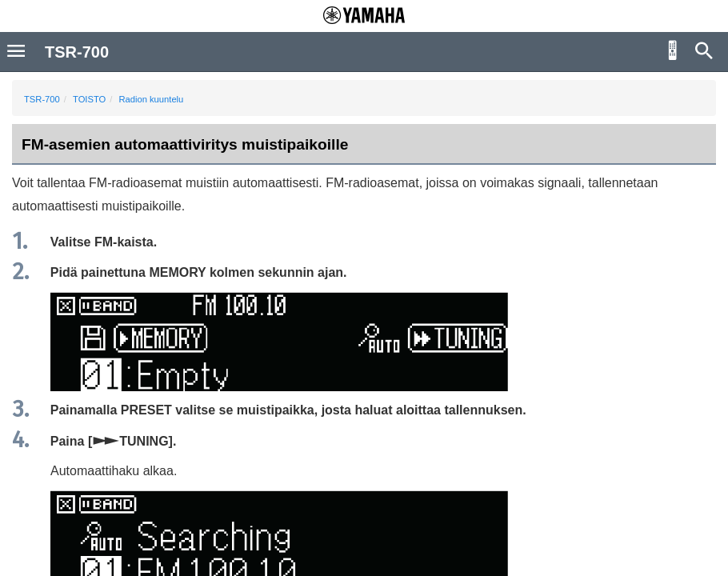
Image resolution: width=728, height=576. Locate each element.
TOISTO (89, 99)
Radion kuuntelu (151, 99)
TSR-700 (42, 99)
